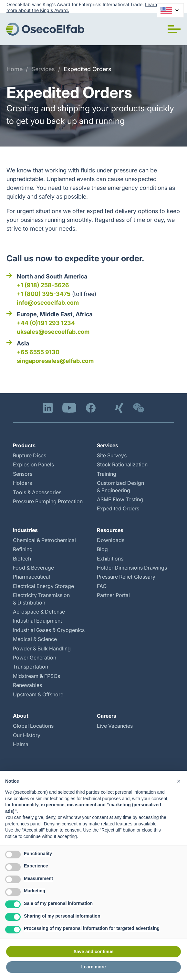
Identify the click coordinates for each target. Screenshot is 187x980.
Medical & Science (35, 639)
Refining (23, 549)
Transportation (31, 667)
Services (43, 69)
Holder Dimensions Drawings (132, 568)
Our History (27, 735)
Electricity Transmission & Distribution (41, 599)
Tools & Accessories (37, 492)
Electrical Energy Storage (43, 586)
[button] (174, 29)
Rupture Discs (30, 455)
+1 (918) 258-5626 (43, 285)
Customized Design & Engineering (120, 486)
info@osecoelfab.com (48, 303)
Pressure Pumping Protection (48, 501)
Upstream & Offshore (38, 694)
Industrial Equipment (37, 621)
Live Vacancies (115, 726)
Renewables (27, 685)
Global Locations (33, 726)
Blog (102, 549)
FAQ (102, 586)
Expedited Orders (88, 69)
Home (15, 69)
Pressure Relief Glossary (126, 577)
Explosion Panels (33, 464)
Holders (22, 483)
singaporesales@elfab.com (55, 361)
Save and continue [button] (94, 952)
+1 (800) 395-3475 (44, 294)
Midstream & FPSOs (36, 676)
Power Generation (35, 658)
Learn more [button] (93, 967)
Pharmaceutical (31, 577)
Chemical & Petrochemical (44, 540)
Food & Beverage (33, 568)
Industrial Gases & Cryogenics (49, 630)
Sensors (23, 474)
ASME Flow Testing (120, 499)
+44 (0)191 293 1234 (46, 323)
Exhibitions (110, 559)
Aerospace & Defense (39, 612)
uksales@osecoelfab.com (53, 332)
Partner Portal (113, 595)
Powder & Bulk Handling (42, 648)
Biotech (22, 559)
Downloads (111, 540)
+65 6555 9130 (38, 352)
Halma (21, 744)
